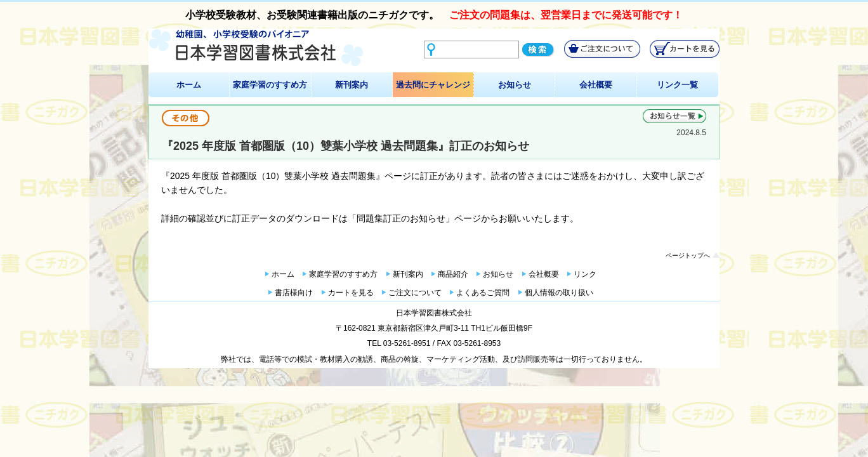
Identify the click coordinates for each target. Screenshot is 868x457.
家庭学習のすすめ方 (270, 85)
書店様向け (294, 293)
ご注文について (415, 293)
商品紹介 (453, 274)
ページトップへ (688, 255)
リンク (585, 274)
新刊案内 (352, 85)
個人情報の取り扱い (559, 293)
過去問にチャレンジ (433, 85)
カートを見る (351, 293)
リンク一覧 (677, 85)
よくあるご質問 (483, 293)
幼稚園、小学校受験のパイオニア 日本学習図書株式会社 (256, 48)
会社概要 (596, 85)
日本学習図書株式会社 (434, 313)
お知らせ (515, 85)
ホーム (189, 85)
